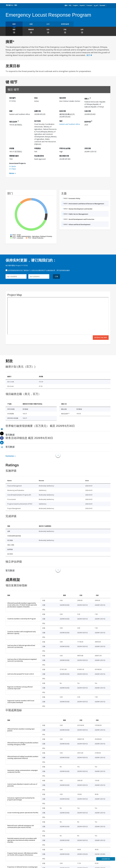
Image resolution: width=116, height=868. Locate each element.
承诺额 (12, 148)
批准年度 (88, 121)
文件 (48, 24)
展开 (89, 55)
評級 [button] (65, 32)
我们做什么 (9, 5)
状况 (36, 98)
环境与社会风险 (65, 148)
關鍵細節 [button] (31, 32)
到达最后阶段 (39, 156)
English (76, 5)
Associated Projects (18, 163)
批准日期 (63, 111)
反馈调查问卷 (106, 859)
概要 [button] (14, 32)
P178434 (13, 166)
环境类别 (37, 148)
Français (89, 5)
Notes (12, 173)
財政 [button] (48, 32)
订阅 (56, 276)
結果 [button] (82, 32)
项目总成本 (14, 121)
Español (82, 5)
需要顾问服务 (14, 156)
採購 (31, 24)
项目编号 (12, 98)
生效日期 (88, 111)
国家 (11, 111)
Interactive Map (101, 338)
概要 (14, 24)
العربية (96, 5)
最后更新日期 (64, 156)
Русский (102, 5)
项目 (16, 5)
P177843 (13, 169)
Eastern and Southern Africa (70, 124)
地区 (61, 121)
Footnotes (10, 456)
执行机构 (37, 121)
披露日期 (37, 111)
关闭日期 (88, 148)
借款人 (87, 98)
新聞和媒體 (65, 24)
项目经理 (63, 98)
